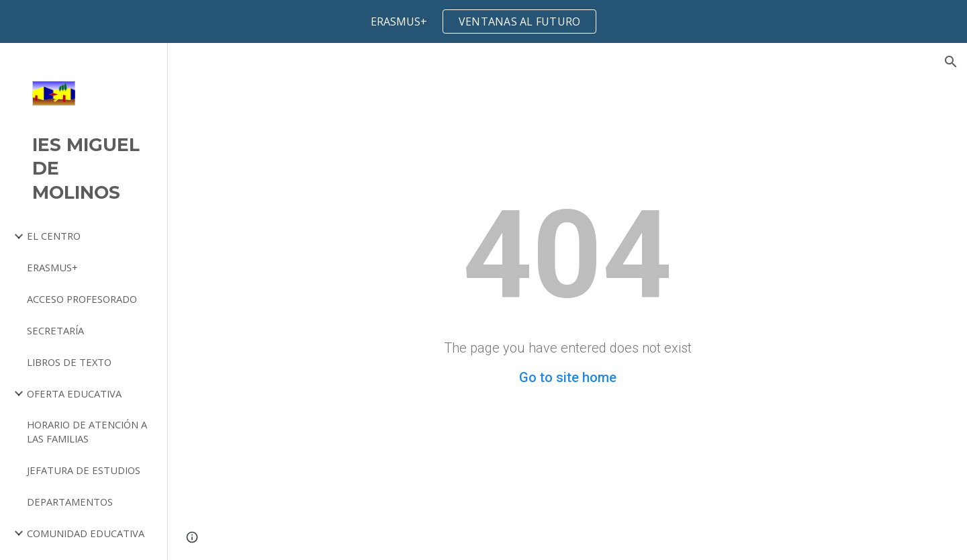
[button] (951, 62)
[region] (483, 21)
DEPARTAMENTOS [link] (70, 502)
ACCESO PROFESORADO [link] (82, 299)
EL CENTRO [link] (54, 236)
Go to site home (568, 377)
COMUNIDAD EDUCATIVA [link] (86, 533)
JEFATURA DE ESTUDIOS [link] (84, 470)
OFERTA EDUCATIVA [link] (74, 393)
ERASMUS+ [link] (52, 267)
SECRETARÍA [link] (55, 330)
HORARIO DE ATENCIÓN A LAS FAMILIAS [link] (87, 431)
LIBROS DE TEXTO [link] (69, 362)
